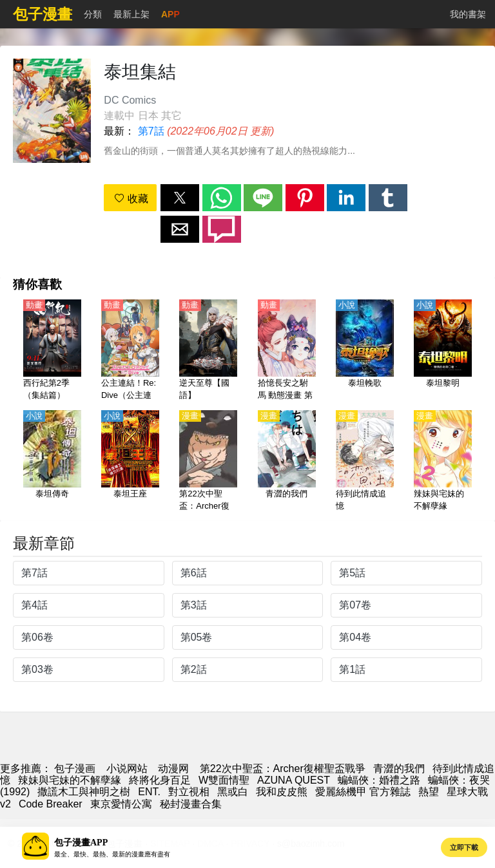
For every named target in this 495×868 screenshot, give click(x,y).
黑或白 (233, 792)
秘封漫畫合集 (191, 804)
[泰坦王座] (130, 462)
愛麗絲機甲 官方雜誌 (363, 792)
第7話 (151, 131)
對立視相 (189, 792)
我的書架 (468, 14)
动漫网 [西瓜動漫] (173, 769)
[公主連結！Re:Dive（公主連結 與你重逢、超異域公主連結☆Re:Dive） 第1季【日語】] (130, 351)
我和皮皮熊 (282, 792)
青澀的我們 (399, 769)
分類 (93, 14)
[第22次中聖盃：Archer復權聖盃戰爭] (208, 462)
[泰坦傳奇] (52, 462)
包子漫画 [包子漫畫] (75, 769)
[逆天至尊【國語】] (208, 351)
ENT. (149, 792)
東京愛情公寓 (121, 804)
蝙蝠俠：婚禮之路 (379, 780)
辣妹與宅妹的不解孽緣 (70, 780)
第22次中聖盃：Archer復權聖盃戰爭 (283, 769)
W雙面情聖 (224, 780)
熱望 (429, 792)
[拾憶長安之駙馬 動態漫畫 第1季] (287, 351)
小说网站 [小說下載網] (127, 769)
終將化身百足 (160, 780)
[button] (180, 198)
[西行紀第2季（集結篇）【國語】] (52, 351)
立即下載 (464, 847)
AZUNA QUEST (294, 780)
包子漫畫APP (81, 843)
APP (170, 14)
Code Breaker (51, 804)
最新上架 (131, 14)
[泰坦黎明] (443, 351)
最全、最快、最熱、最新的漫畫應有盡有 (112, 854)
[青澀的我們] (287, 462)
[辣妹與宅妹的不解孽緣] (443, 462)
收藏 (131, 199)
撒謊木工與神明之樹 (84, 792)
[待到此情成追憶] (365, 462)
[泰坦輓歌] (365, 351)
